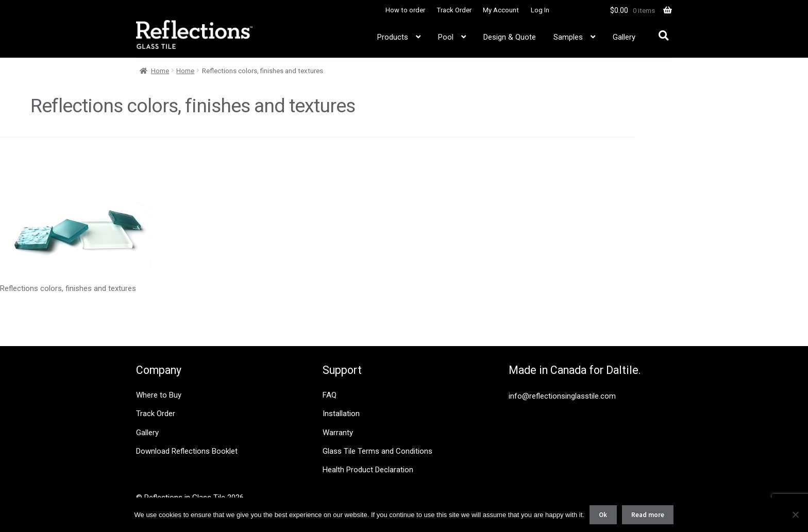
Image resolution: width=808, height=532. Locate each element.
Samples (568, 37)
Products (393, 37)
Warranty (338, 433)
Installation (341, 414)
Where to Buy (159, 395)
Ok (603, 515)
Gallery (624, 37)
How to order (405, 10)
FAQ (330, 395)
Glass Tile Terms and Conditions (377, 451)
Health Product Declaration (368, 470)
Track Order (454, 10)
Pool (446, 37)
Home (160, 71)
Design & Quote (510, 37)
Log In (540, 10)
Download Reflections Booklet (187, 451)
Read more (648, 515)
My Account (501, 10)
